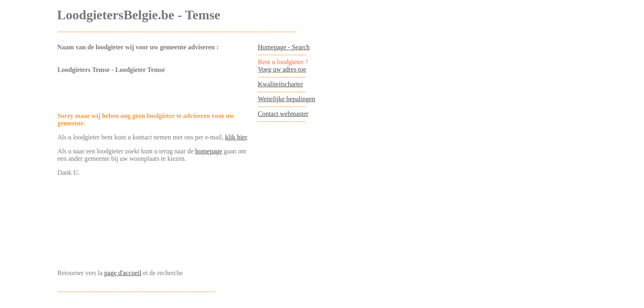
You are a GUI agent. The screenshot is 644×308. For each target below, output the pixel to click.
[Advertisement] (154, 93)
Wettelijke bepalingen (287, 99)
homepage (209, 151)
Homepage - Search (284, 47)
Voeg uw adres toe (282, 69)
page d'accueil (123, 273)
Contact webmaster (283, 114)
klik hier (236, 137)
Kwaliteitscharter (281, 84)
